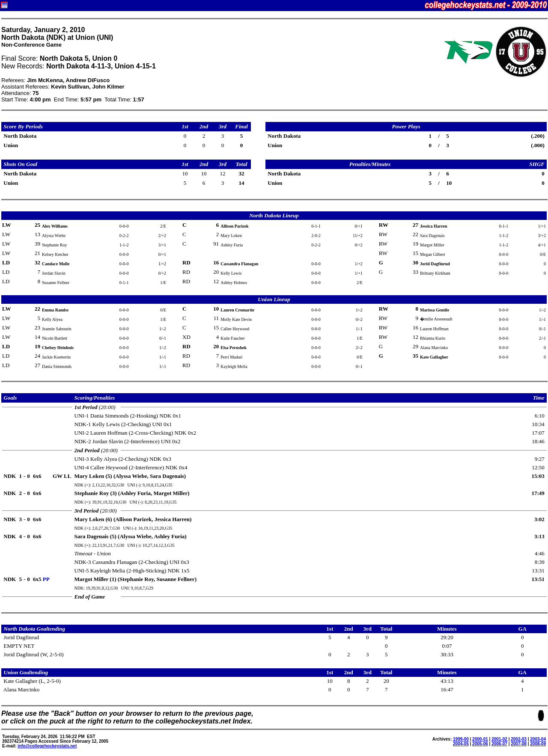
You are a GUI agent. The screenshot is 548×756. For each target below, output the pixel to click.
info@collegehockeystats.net (47, 746)
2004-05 (461, 744)
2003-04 (538, 739)
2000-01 (480, 739)
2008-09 (538, 744)
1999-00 (461, 739)
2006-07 (499, 744)
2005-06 (480, 744)
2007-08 (519, 744)
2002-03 (519, 739)
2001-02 (499, 739)
